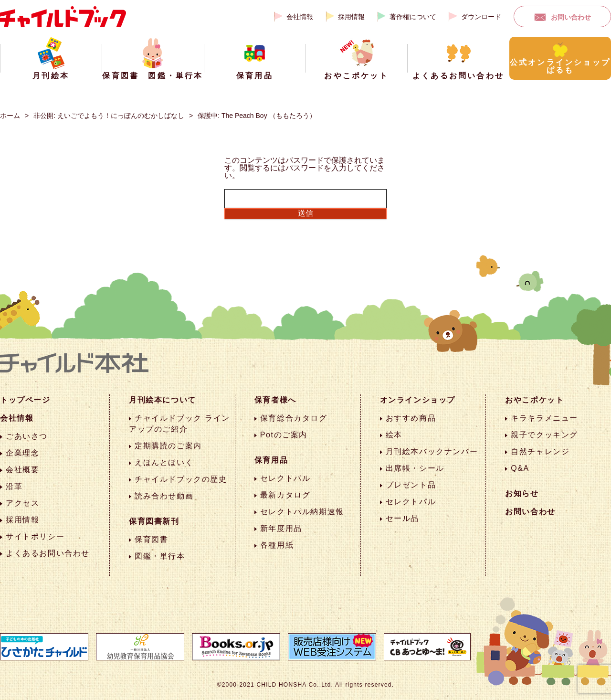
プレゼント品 (411, 485)
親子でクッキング (544, 435)
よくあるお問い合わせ (48, 553)
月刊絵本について (163, 400)
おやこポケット (534, 400)
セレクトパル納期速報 (302, 512)
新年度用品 (281, 528)
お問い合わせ (571, 17)
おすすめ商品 (411, 418)
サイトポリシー (35, 536)
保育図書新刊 (154, 521)
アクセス (22, 503)
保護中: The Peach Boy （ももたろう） (257, 116)
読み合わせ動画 (164, 496)
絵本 (394, 435)
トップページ (25, 400)
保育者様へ (275, 400)
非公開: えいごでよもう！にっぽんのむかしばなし (109, 116)
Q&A (520, 468)
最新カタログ (285, 495)
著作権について (413, 17)
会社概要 (22, 470)
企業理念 (22, 453)
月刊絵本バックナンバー (432, 451)
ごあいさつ (27, 436)
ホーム (10, 116)
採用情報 (351, 17)
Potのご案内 (284, 435)
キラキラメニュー (544, 418)
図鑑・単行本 (160, 556)
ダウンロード (481, 17)
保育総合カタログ (294, 418)
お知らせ (522, 493)
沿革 (14, 486)
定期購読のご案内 (168, 446)
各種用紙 (277, 545)
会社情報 (300, 17)
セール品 (402, 518)
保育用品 (271, 460)
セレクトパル (285, 478)
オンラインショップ (418, 400)
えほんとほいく (164, 462)
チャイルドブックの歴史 (181, 479)
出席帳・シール (415, 468)
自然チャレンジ (540, 451)
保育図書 (151, 539)
